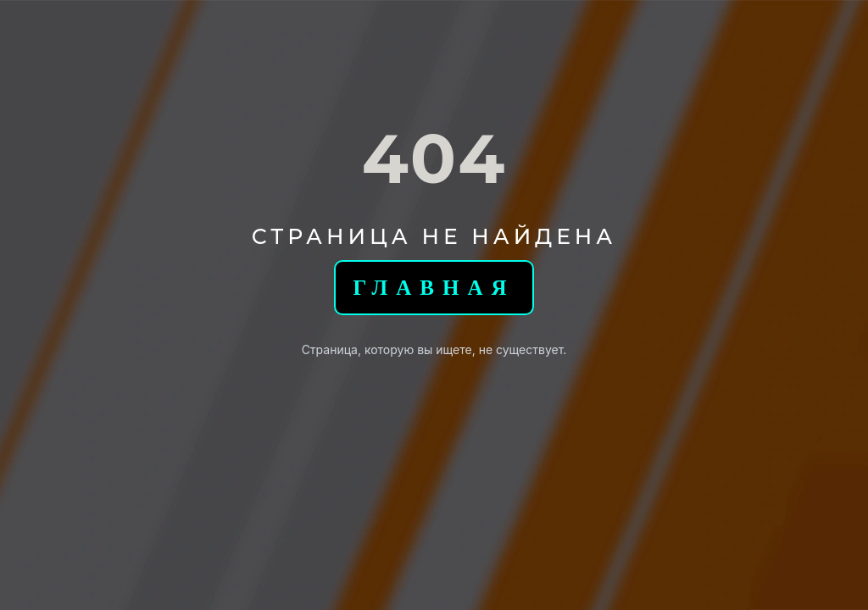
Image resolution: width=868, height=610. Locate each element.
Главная (434, 288)
